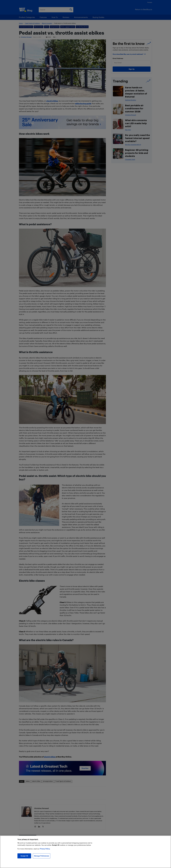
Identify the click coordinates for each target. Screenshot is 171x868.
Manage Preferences (42, 856)
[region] (85, 852)
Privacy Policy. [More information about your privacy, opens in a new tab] (45, 849)
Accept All (24, 856)
